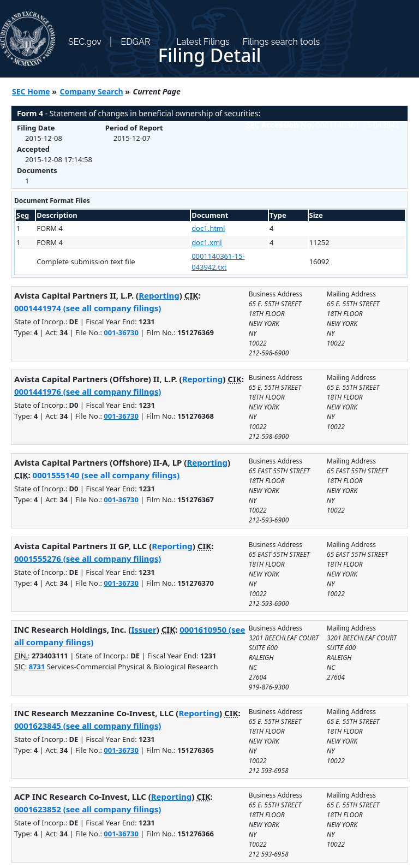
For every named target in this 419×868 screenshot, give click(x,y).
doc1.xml (206, 242)
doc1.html (208, 228)
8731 (37, 667)
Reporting (159, 295)
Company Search (92, 91)
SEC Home (31, 91)
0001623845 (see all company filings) (88, 726)
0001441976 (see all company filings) (88, 391)
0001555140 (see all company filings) (106, 475)
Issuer (143, 629)
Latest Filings (203, 42)
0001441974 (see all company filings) (88, 308)
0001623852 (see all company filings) (88, 809)
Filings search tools (282, 42)
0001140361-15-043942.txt (218, 261)
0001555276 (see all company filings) (88, 558)
